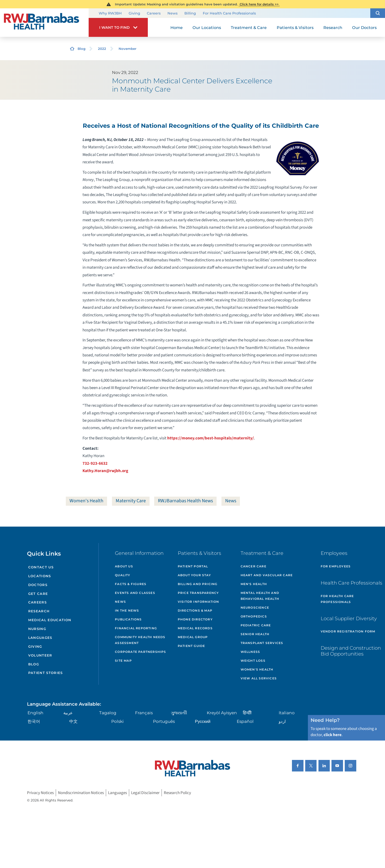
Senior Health (255, 634)
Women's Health (86, 501)
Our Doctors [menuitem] (364, 28)
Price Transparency (198, 593)
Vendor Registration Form (348, 631)
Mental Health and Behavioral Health (260, 596)
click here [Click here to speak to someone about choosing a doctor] (333, 735)
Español (245, 721)
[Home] (44, 23)
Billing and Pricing (198, 584)
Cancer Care (254, 566)
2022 (102, 49)
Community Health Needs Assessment (140, 640)
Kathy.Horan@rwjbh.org (105, 471)
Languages (40, 638)
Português (164, 721)
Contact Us (41, 567)
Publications (128, 619)
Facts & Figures (131, 584)
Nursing (37, 629)
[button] (378, 13)
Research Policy (177, 793)
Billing (190, 14)
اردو (282, 721)
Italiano (287, 713)
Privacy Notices (40, 793)
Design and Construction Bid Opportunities (351, 651)
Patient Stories (46, 673)
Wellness (250, 652)
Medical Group (193, 637)
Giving (134, 14)
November (128, 49)
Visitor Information (199, 602)
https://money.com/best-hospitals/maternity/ (211, 438)
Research (39, 611)
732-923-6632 (95, 463)
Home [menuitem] (177, 28)
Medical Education (50, 620)
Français (144, 713)
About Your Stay (194, 575)
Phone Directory (195, 619)
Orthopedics (254, 616)
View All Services (259, 678)
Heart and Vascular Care (267, 575)
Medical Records (195, 628)
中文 (73, 721)
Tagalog (108, 713)
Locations (40, 576)
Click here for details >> (259, 4)
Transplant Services (262, 643)
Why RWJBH (110, 14)
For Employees (336, 566)
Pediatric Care (256, 625)
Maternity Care (131, 501)
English (35, 713)
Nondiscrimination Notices (81, 793)
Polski (117, 721)
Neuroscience (255, 608)
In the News (127, 610)
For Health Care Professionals (229, 14)
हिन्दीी (247, 713)
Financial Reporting (136, 628)
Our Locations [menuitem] (207, 28)
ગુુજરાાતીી (179, 713)
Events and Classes (135, 593)
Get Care (38, 594)
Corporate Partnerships (140, 652)
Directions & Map (195, 610)
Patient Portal (193, 566)
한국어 (34, 721)
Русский (203, 721)
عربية (68, 713)
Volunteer (40, 655)
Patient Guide (192, 646)
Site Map (123, 661)
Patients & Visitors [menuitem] (295, 28)
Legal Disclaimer (145, 793)
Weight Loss (253, 661)
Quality (123, 575)
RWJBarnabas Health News (185, 501)
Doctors (38, 585)
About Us (124, 566)
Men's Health (254, 584)
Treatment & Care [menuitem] (249, 28)
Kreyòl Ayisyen (222, 713)
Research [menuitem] (333, 28)
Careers (154, 14)
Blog (82, 49)
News (172, 14)
